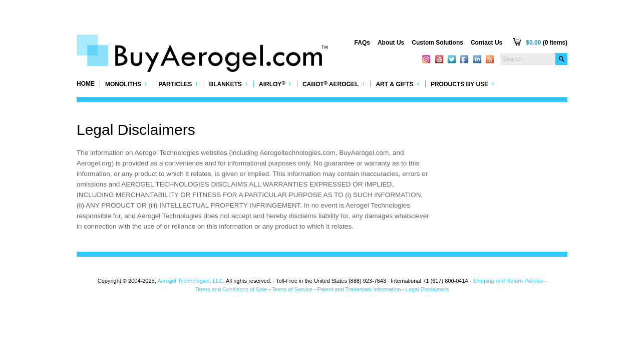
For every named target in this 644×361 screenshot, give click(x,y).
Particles (178, 84)
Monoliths (126, 84)
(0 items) (547, 43)
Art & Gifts (398, 84)
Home (86, 84)
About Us (391, 43)
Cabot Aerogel (334, 84)
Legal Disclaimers (427, 289)
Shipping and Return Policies (508, 281)
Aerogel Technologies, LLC (190, 281)
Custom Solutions (437, 43)
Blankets (229, 84)
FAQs (362, 43)
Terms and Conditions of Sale (231, 289)
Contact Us (487, 43)
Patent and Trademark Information (359, 289)
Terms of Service (292, 289)
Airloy (275, 84)
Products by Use (463, 84)
